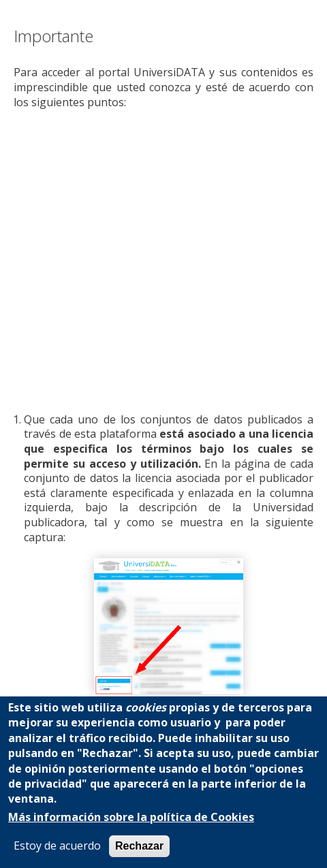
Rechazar (139, 846)
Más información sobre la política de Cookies (131, 817)
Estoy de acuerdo (57, 846)
